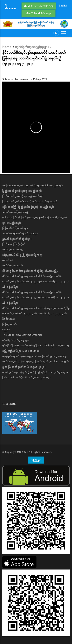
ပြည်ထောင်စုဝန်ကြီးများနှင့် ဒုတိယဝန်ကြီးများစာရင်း (30, 202)
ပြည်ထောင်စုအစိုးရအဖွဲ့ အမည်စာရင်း (22, 191)
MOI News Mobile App (41, 6)
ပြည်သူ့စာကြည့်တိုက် (14, 244)
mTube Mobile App (40, 13)
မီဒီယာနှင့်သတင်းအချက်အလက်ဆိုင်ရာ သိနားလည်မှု (30, 271)
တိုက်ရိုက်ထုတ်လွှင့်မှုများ (32, 47)
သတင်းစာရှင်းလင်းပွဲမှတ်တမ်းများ (20, 234)
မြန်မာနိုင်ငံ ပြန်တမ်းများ (15, 228)
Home (7, 47)
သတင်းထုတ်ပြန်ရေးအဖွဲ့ (15, 212)
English (63, 6)
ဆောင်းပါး (8, 260)
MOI (19, 452)
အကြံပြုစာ (36, 460)
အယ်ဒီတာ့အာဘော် (13, 266)
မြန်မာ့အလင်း (10, 324)
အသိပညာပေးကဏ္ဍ (13, 250)
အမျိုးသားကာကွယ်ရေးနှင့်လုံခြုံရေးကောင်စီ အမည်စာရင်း (33, 186)
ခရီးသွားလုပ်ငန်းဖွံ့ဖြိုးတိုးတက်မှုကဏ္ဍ (22, 255)
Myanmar (10, 7)
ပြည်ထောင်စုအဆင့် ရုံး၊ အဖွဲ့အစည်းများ (23, 196)
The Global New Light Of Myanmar (22, 335)
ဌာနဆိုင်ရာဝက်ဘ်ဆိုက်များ (17, 239)
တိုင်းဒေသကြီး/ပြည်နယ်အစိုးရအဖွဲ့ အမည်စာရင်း (28, 207)
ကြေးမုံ (6, 330)
